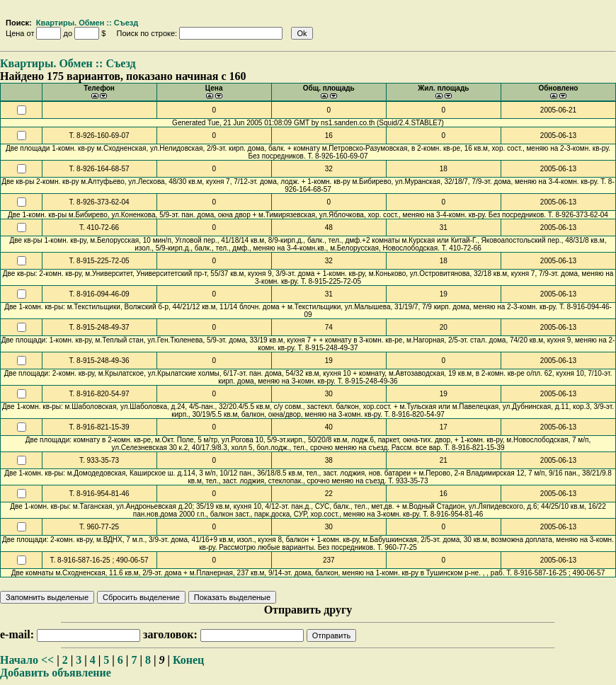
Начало (19, 660)
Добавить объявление (56, 673)
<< (47, 660)
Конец (188, 660)
